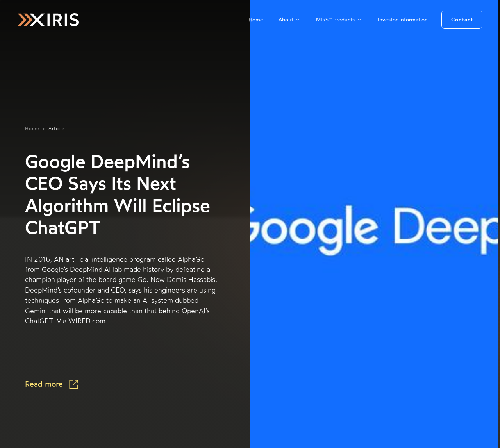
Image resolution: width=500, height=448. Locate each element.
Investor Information (403, 20)
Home (256, 20)
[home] (48, 20)
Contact (462, 20)
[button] (290, 20)
